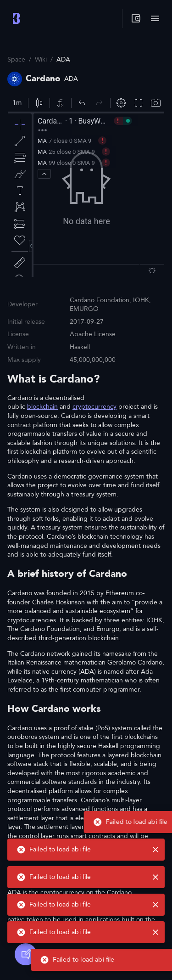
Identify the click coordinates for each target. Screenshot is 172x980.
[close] (155, 957)
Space (16, 59)
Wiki (41, 59)
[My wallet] (136, 18)
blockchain (42, 407)
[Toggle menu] (155, 18)
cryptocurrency (94, 407)
